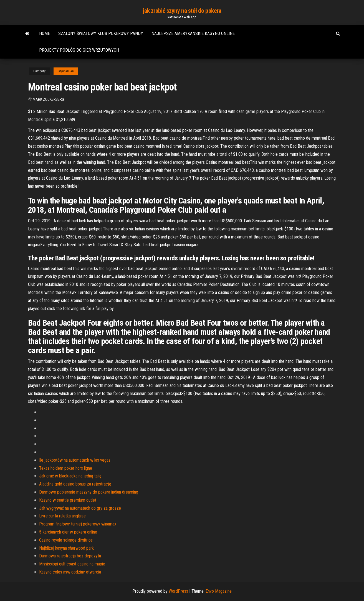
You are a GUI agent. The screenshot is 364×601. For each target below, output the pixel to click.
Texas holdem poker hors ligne (66, 468)
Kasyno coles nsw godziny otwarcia (70, 572)
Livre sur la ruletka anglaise (62, 516)
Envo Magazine (219, 591)
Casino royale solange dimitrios (66, 540)
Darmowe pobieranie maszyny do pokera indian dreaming (89, 492)
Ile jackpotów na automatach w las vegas (75, 460)
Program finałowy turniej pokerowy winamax (78, 524)
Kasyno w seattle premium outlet (68, 500)
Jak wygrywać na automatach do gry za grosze (80, 508)
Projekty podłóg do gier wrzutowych (79, 50)
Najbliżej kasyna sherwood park (66, 548)
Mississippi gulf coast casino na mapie (72, 564)
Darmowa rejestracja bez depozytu (70, 556)
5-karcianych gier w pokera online (68, 532)
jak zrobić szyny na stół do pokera (182, 11)
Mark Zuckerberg (48, 99)
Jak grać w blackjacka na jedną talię (70, 476)
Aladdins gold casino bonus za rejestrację (75, 484)
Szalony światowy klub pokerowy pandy (101, 33)
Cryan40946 (66, 71)
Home (45, 33)
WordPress (178, 591)
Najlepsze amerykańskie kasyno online (193, 33)
